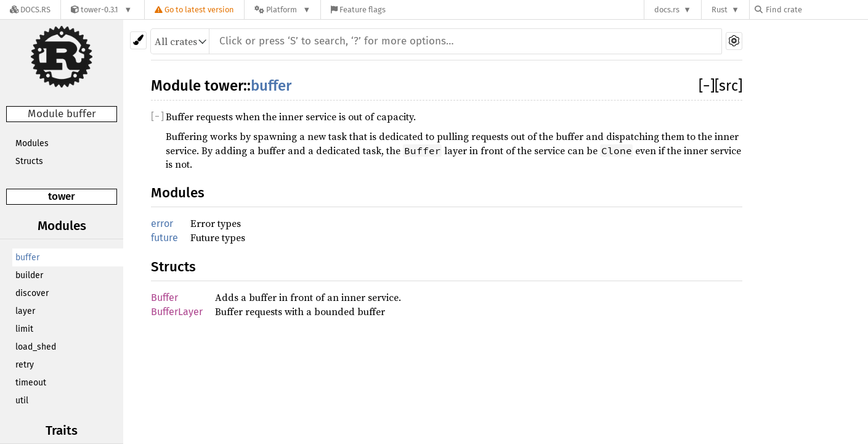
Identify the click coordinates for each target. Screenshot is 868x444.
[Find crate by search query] (816, 10)
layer (25, 311)
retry (25, 365)
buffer (27, 257)
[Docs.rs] (30, 10)
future (164, 238)
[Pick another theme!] (138, 40)
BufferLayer (177, 312)
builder (29, 275)
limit (24, 329)
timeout (31, 383)
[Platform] (282, 10)
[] (707, 86)
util (22, 401)
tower (62, 196)
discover (32, 293)
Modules (32, 143)
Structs (29, 161)
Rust (720, 10)
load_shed (36, 347)
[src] (728, 86)
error (162, 224)
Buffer (164, 298)
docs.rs (667, 10)
